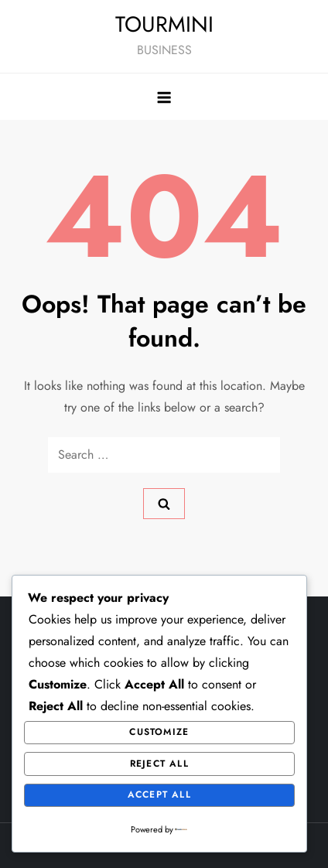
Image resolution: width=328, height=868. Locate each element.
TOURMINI (164, 24)
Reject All (159, 764)
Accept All (159, 795)
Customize (159, 732)
